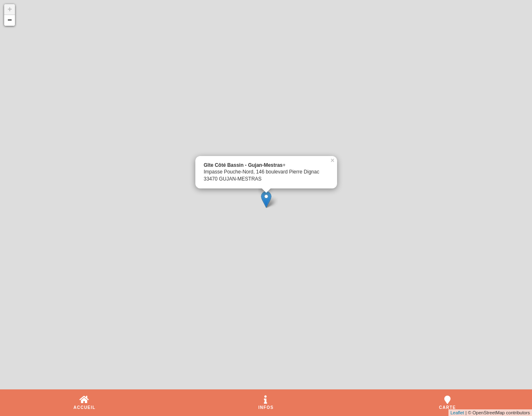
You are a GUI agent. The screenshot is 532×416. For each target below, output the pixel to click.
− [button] (10, 20)
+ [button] (10, 10)
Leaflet (457, 413)
